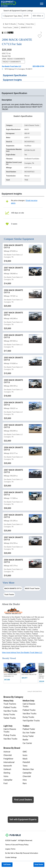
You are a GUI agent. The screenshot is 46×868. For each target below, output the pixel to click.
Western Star (28, 769)
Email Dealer (39, 864)
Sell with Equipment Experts (23, 819)
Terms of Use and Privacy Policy (17, 845)
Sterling (7, 773)
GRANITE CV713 (26, 28)
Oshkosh (7, 769)
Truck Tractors (10, 704)
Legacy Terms (10, 849)
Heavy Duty (30, 24)
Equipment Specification (15, 75)
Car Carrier (27, 743)
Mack (25, 759)
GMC (25, 752)
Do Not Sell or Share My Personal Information (22, 853)
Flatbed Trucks (10, 707)
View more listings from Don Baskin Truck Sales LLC (22, 653)
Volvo (6, 776)
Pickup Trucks (10, 735)
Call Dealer (7, 864)
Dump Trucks (9, 714)
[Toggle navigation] (42, 4)
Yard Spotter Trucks (31, 721)
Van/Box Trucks (10, 711)
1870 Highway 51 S (10, 69)
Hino (25, 780)
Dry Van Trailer (29, 733)
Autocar (7, 752)
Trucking (21, 24)
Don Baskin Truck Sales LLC (11, 66)
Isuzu (25, 755)
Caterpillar (8, 780)
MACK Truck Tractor (32, 588)
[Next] (41, 33)
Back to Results (10, 24)
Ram (25, 783)
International (9, 762)
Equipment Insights (12, 80)
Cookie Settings (11, 857)
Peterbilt (26, 762)
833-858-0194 (38, 66)
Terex (25, 766)
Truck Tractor (8, 28)
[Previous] (5, 33)
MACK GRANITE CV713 (13, 588)
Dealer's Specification (23, 116)
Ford (5, 783)
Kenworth (8, 766)
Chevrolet (8, 755)
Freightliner (8, 759)
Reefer (25, 740)
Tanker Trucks (10, 718)
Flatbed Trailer (29, 729)
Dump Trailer (28, 736)
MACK (16, 28)
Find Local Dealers (23, 800)
